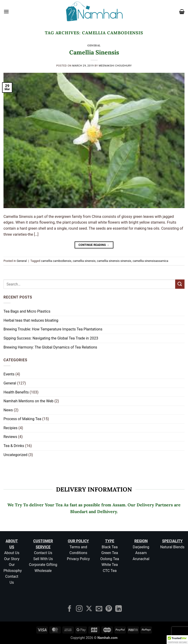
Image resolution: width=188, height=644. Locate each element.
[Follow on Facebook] (69, 609)
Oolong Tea (110, 559)
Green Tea (110, 553)
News (8, 410)
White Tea (110, 565)
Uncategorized (15, 455)
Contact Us (43, 553)
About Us (12, 553)
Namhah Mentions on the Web (28, 401)
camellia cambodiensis (56, 261)
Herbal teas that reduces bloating (31, 320)
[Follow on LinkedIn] (119, 609)
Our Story (12, 559)
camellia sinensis (84, 261)
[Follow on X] (89, 609)
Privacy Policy (78, 559)
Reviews (10, 437)
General (94, 45)
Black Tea (110, 547)
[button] (6, 11)
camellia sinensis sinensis (114, 261)
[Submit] (180, 284)
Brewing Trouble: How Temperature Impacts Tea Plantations (53, 329)
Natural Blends (172, 547)
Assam (141, 553)
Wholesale (43, 571)
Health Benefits (16, 392)
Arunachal (141, 559)
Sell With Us (43, 559)
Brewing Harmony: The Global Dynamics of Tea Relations (50, 347)
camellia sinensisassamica (150, 261)
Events (9, 374)
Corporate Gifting (43, 565)
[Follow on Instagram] (79, 609)
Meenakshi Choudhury (115, 66)
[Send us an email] (99, 609)
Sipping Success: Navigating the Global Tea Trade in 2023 (51, 338)
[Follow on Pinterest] (109, 609)
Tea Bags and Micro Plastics (27, 311)
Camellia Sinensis (94, 52)
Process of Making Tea (22, 419)
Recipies (10, 428)
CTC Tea (110, 571)
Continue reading (94, 245)
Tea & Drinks (14, 446)
